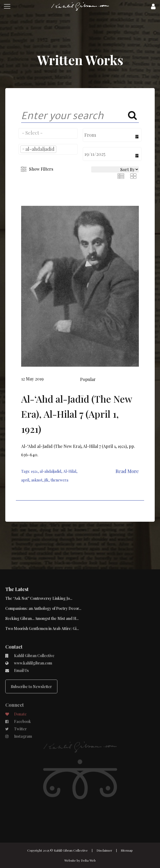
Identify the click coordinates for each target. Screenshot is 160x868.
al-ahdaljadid (50, 471)
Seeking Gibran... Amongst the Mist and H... (42, 599)
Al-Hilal (70, 471)
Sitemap (127, 850)
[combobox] (48, 133)
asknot (37, 480)
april (25, 480)
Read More (127, 471)
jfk (46, 480)
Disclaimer (104, 850)
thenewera (59, 480)
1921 (34, 471)
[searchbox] (48, 133)
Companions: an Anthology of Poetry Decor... (43, 589)
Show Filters (41, 169)
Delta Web (88, 860)
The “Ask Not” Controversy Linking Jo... (39, 579)
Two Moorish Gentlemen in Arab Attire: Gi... (42, 609)
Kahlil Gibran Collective (71, 850)
